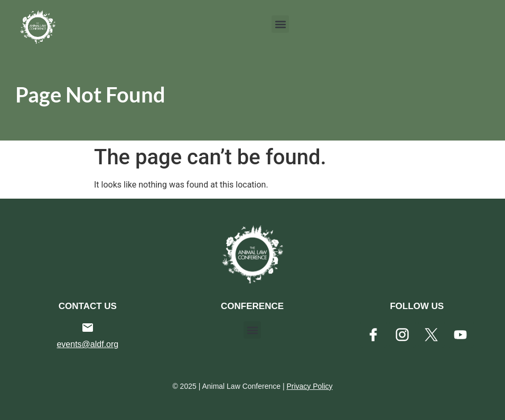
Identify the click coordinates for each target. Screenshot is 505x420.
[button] (280, 24)
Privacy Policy (309, 386)
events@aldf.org (87, 344)
